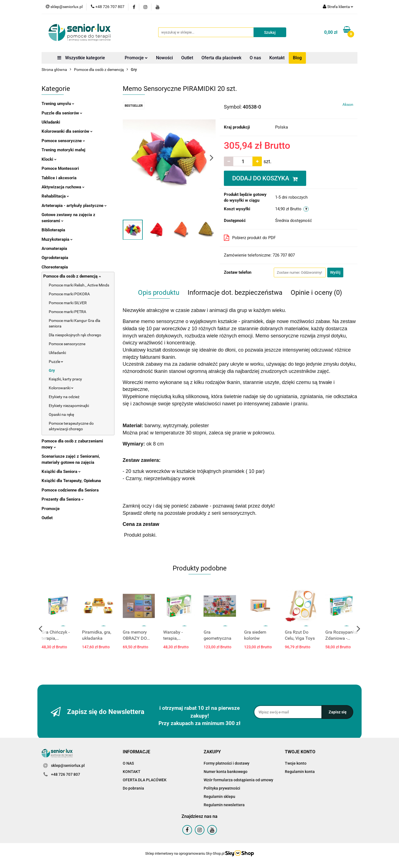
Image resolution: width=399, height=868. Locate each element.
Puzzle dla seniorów (62, 113)
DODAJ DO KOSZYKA (265, 178)
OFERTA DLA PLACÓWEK (145, 780)
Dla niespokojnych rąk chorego (75, 335)
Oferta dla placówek (221, 58)
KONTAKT (132, 772)
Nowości (164, 58)
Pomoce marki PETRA (67, 312)
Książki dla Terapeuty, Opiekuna (71, 481)
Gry (52, 370)
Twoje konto (296, 763)
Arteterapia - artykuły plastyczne (74, 206)
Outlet (187, 58)
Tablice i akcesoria (59, 178)
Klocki (49, 159)
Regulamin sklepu (219, 797)
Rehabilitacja (55, 196)
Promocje (136, 58)
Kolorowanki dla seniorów (67, 131)
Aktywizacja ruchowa (63, 187)
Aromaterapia (54, 249)
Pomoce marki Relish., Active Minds (79, 285)
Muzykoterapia (57, 239)
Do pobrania (133, 788)
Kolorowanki (61, 388)
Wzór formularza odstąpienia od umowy (238, 780)
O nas (255, 58)
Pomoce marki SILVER (68, 303)
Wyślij (335, 272)
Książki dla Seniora (61, 472)
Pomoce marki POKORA (69, 294)
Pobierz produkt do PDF (250, 238)
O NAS (128, 763)
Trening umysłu (58, 104)
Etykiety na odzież (64, 397)
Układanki (51, 122)
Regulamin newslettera (224, 805)
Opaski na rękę (61, 414)
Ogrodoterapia (55, 258)
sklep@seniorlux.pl (68, 765)
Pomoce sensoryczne (63, 141)
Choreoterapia (55, 267)
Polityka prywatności (222, 788)
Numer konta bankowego (226, 772)
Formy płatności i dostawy (227, 763)
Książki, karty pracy (65, 379)
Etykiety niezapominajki (69, 406)
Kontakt (277, 58)
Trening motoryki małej (63, 150)
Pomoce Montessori (60, 168)
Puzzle (56, 362)
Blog (297, 58)
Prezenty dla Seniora (63, 499)
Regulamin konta (300, 772)
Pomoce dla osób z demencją (72, 276)
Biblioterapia (53, 230)
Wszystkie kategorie (81, 58)
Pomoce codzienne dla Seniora (70, 490)
